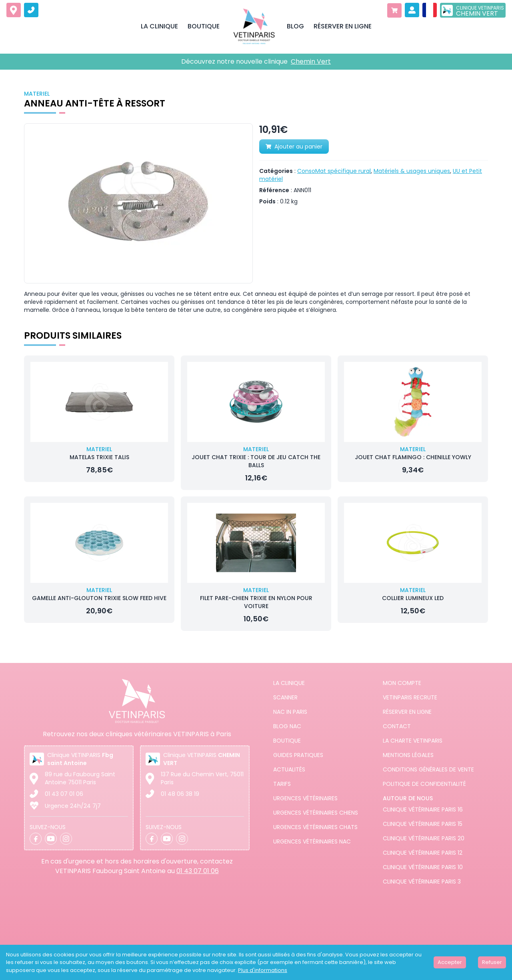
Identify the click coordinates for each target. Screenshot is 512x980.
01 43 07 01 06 (64, 794)
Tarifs (282, 784)
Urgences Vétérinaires (305, 798)
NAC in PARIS (290, 712)
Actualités (289, 769)
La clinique (289, 683)
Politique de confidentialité (424, 784)
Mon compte (402, 683)
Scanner (285, 697)
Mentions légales (408, 755)
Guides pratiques (298, 755)
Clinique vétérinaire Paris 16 (423, 809)
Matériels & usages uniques (412, 171)
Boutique (287, 741)
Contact (397, 726)
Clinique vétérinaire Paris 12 (423, 853)
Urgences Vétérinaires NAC (312, 841)
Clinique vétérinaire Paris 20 (424, 838)
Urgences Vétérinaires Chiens (316, 813)
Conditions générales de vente (428, 769)
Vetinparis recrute (410, 697)
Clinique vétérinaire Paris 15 (423, 824)
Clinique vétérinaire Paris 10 (423, 867)
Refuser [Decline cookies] (492, 962)
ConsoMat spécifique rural (334, 171)
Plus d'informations (263, 970)
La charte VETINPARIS (413, 741)
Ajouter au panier (294, 147)
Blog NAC (287, 726)
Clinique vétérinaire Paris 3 (422, 882)
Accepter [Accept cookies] (450, 962)
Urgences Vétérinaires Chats (315, 827)
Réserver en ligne (407, 712)
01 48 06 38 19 (180, 794)
